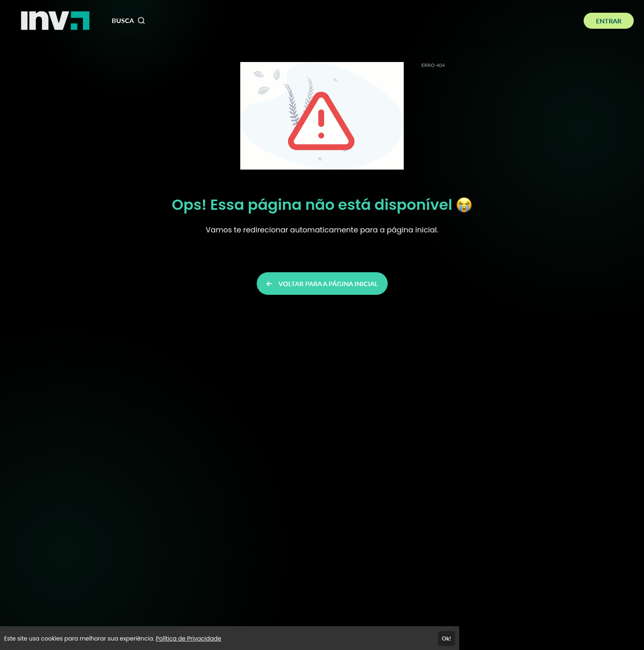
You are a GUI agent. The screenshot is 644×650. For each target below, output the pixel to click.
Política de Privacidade (188, 639)
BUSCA (129, 21)
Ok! (446, 639)
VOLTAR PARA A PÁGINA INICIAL (322, 284)
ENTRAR (609, 21)
